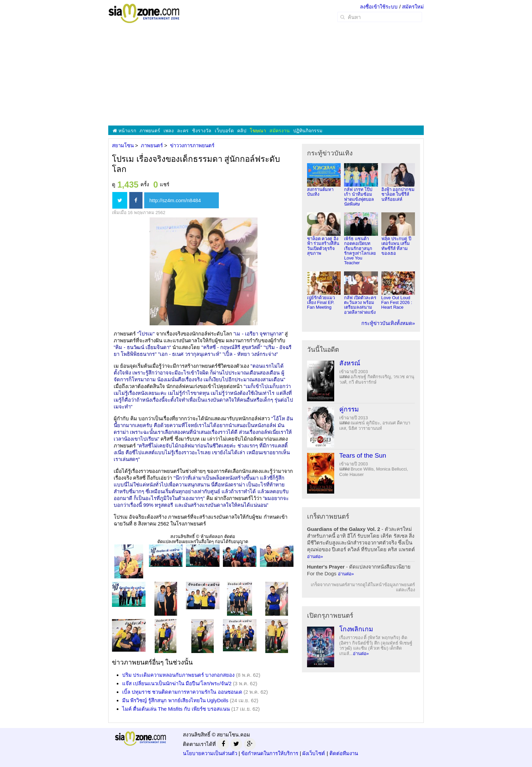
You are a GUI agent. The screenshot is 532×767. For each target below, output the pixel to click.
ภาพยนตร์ (150, 131)
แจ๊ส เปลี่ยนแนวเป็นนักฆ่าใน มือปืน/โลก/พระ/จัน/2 (177, 683)
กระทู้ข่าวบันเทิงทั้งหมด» (388, 323)
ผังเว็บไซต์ (314, 753)
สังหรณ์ (350, 363)
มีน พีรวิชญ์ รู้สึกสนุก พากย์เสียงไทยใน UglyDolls (175, 700)
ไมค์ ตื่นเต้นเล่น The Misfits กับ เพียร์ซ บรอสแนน (176, 709)
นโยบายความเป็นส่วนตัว (210, 753)
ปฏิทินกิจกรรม (308, 131)
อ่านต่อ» (315, 557)
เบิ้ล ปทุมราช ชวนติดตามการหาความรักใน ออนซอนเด (182, 692)
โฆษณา (258, 131)
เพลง (169, 131)
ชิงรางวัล (202, 131)
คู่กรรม (349, 409)
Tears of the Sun (363, 455)
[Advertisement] (266, 75)
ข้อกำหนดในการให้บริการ (270, 753)
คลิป (242, 131)
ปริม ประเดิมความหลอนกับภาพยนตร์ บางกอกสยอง (178, 675)
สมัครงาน (280, 131)
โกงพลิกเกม (356, 629)
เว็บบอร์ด (224, 131)
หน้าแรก (124, 131)
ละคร (183, 131)
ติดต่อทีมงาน (344, 753)
